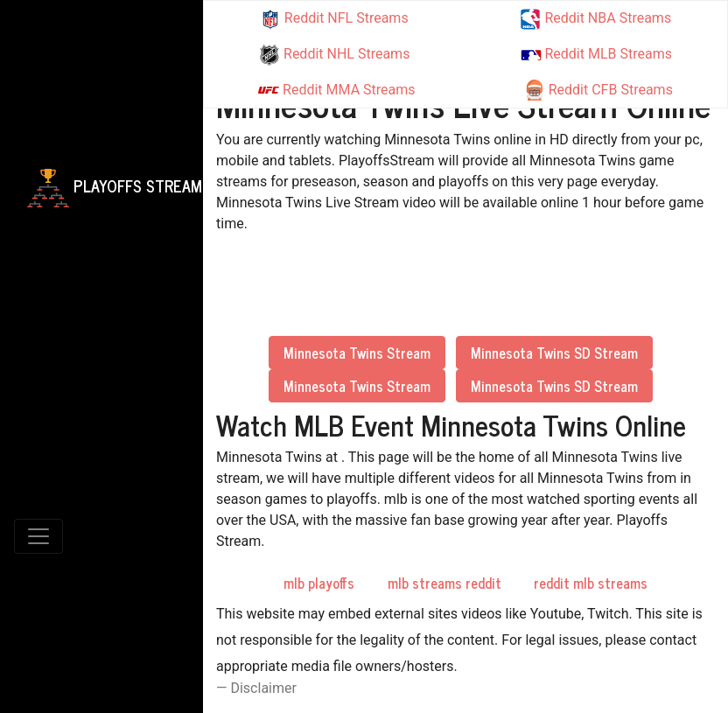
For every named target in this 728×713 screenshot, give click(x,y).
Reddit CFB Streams (598, 90)
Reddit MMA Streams (336, 90)
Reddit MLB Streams (596, 54)
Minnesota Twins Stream (357, 353)
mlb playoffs (319, 583)
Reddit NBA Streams (595, 19)
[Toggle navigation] (38, 536)
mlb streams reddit (444, 583)
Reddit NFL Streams (334, 19)
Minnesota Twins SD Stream (554, 353)
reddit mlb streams (591, 583)
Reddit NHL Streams (334, 55)
